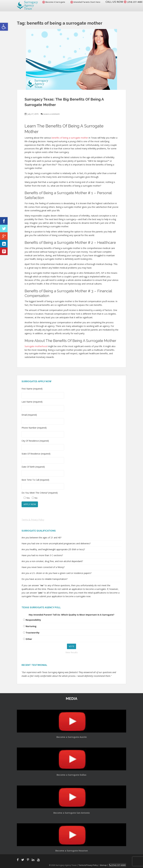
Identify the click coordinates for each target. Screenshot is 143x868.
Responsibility (33, 620)
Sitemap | (107, 865)
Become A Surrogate (50, 2)
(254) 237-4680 (133, 2)
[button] (4, 27)
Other (29, 639)
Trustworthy (33, 633)
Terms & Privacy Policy (33, 520)
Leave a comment (51, 114)
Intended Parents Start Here (82, 2)
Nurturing (31, 626)
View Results (72, 652)
